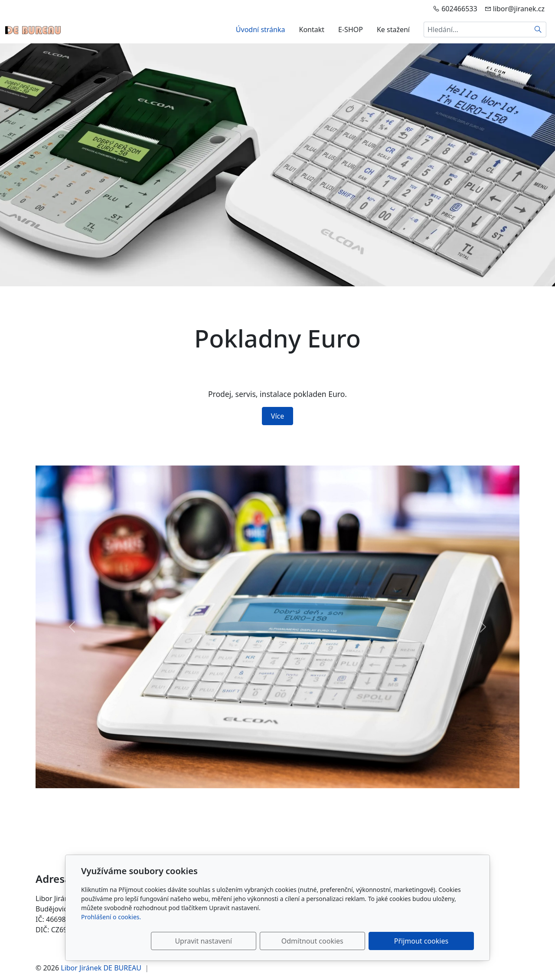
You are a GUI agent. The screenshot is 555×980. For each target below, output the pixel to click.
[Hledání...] (477, 29)
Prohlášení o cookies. (111, 917)
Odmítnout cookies (346, 941)
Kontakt (312, 29)
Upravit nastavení (259, 941)
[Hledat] (538, 29)
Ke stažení (393, 29)
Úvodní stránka (261, 29)
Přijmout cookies (432, 941)
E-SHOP (351, 29)
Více (277, 416)
